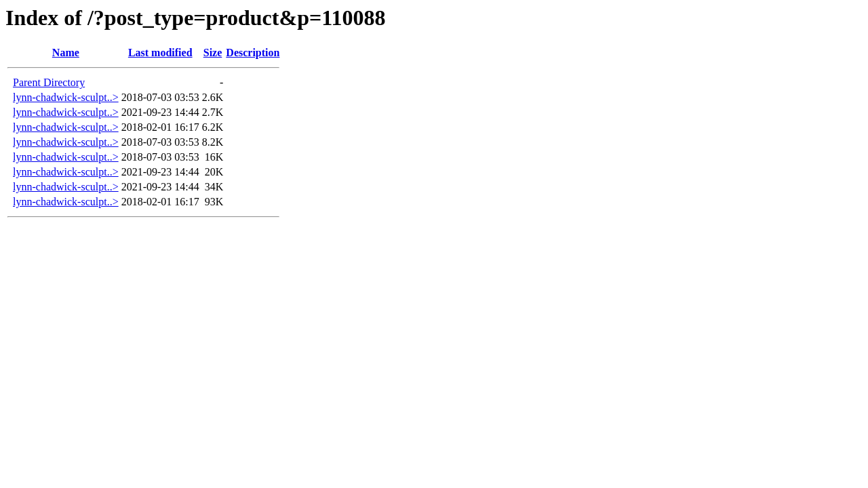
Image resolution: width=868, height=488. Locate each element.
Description (253, 53)
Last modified (160, 53)
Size (213, 53)
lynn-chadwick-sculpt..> (66, 97)
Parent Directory (49, 82)
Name (66, 53)
